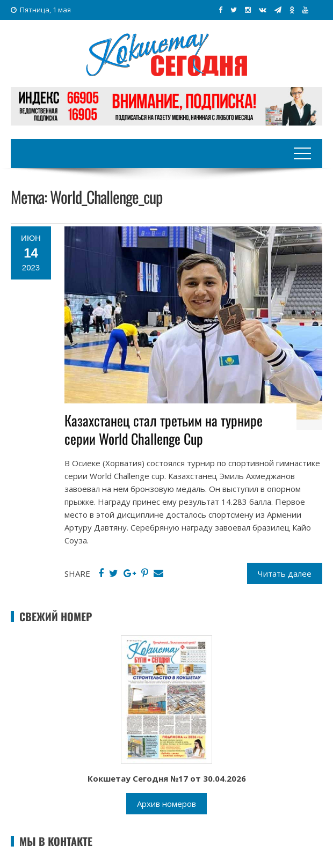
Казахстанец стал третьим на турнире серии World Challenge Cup (164, 429)
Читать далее (285, 573)
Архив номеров (166, 804)
